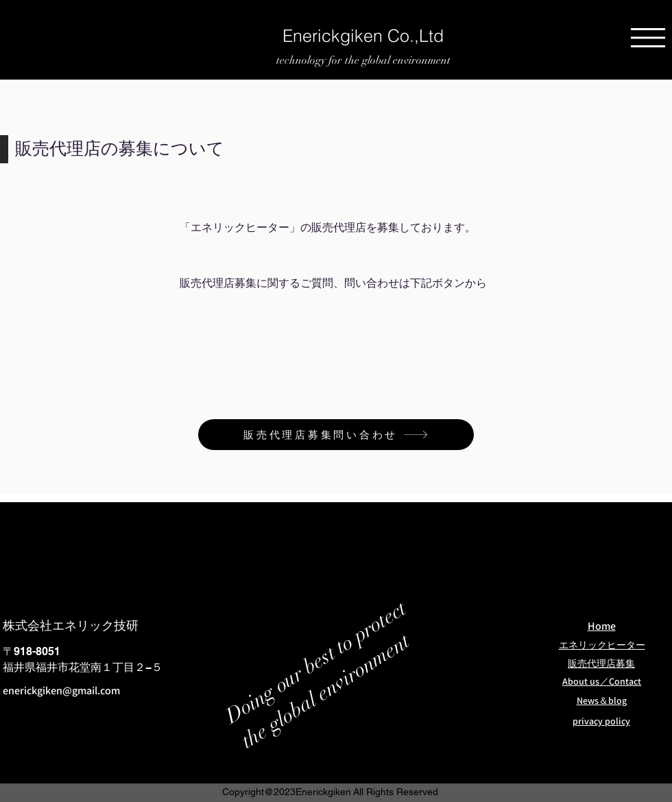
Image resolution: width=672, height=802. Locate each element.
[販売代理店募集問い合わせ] (336, 435)
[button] (648, 38)
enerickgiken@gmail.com (61, 691)
